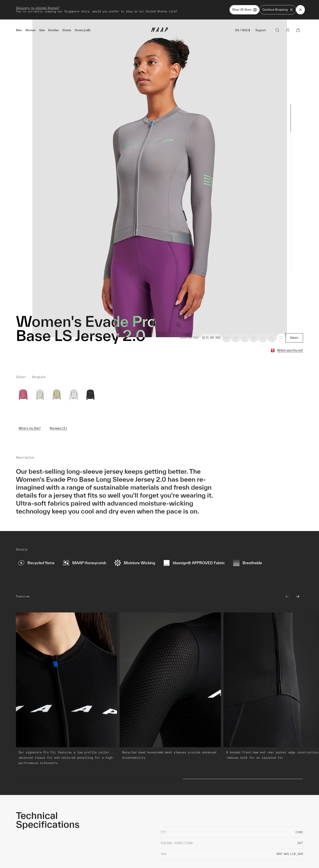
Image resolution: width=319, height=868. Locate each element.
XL (272, 317)
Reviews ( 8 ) (58, 407)
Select (294, 317)
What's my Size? (30, 407)
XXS (227, 317)
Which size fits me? (290, 329)
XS (236, 317)
